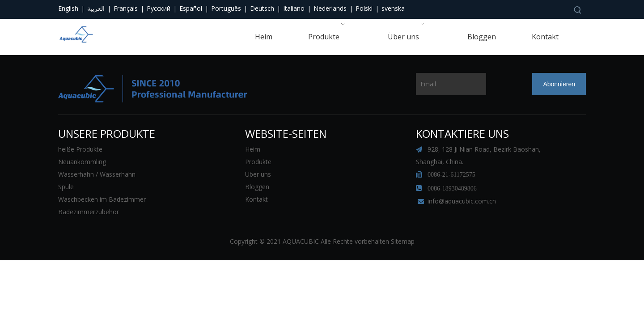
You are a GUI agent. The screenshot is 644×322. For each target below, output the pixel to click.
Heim (253, 149)
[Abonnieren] (559, 84)
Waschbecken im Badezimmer (102, 199)
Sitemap (403, 241)
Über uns (258, 174)
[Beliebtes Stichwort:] (578, 10)
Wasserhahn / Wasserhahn (97, 174)
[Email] (451, 84)
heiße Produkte (80, 149)
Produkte (258, 162)
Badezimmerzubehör (89, 212)
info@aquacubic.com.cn (462, 201)
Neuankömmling (82, 162)
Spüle (66, 187)
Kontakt (256, 199)
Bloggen (257, 187)
